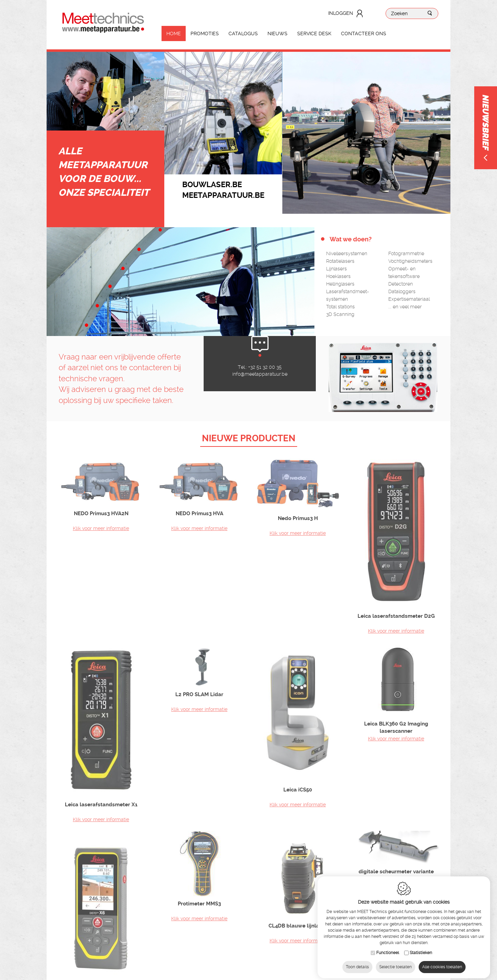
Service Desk (314, 33)
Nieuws (277, 33)
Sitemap (241, 968)
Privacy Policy (300, 968)
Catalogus (243, 33)
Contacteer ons (364, 33)
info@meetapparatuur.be (260, 395)
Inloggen (341, 13)
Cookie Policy (268, 968)
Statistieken (421, 948)
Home (174, 33)
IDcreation (205, 968)
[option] (223, 113)
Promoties (205, 33)
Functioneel (388, 948)
